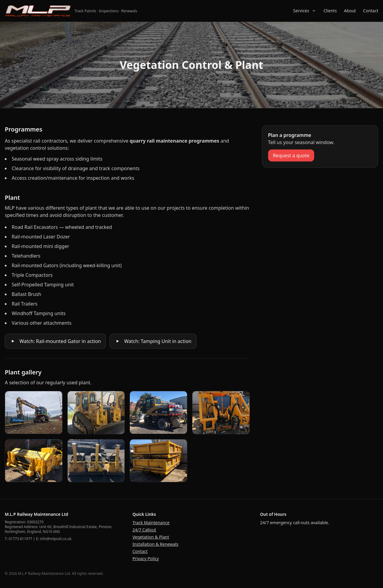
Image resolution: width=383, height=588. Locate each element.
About (350, 11)
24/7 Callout (144, 530)
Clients (330, 11)
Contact (371, 11)
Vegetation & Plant (151, 537)
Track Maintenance (151, 523)
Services (305, 11)
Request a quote (291, 155)
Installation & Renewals (155, 544)
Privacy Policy (146, 558)
